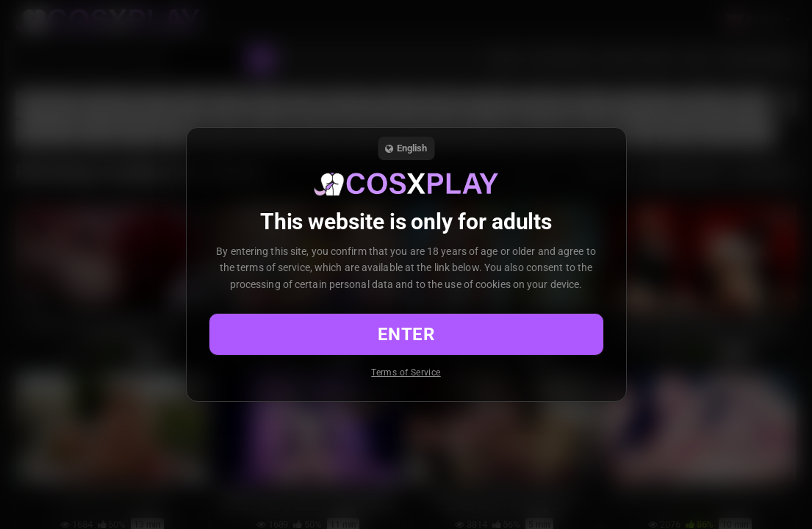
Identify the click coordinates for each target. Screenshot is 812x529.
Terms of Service (406, 373)
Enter (406, 334)
